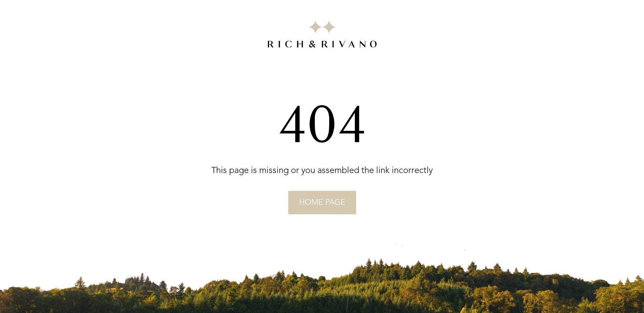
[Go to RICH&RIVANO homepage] (322, 36)
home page (322, 203)
